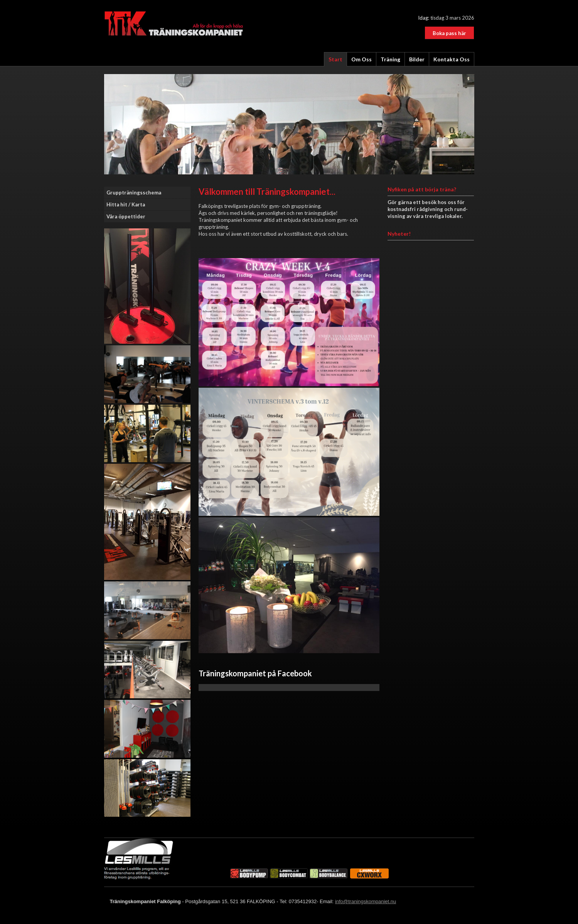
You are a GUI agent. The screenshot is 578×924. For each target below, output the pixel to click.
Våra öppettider (126, 216)
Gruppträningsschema (134, 193)
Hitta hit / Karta (126, 204)
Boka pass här (449, 33)
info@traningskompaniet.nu (366, 901)
